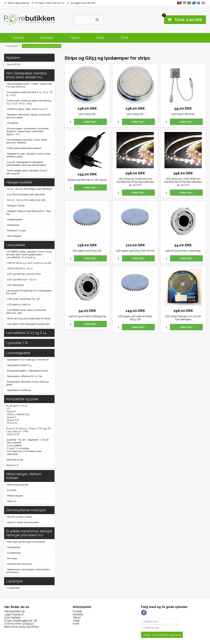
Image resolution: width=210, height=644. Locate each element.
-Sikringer (12, 558)
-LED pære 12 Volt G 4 (18, 304)
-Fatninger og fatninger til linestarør (26, 542)
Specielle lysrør (15, 460)
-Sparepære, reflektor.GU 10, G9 (24, 376)
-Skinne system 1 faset (19, 517)
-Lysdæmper (13, 553)
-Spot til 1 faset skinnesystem (23, 522)
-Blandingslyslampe (17, 485)
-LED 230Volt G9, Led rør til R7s (23, 274)
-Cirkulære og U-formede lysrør (24, 451)
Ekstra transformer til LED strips (87, 180)
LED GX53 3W (87, 114)
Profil (125, 38)
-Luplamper (13, 588)
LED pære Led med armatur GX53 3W (135, 318)
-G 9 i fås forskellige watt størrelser (26, 194)
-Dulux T (11, 417)
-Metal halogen (15, 496)
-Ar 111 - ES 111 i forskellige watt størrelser (29, 189)
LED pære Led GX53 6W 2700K (135, 251)
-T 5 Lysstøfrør (14, 445)
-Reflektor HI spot (16, 231)
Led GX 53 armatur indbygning (87, 316)
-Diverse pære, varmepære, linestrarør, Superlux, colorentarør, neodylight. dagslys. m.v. (28, 131)
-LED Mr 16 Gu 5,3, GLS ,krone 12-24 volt (29, 263)
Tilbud (75, 38)
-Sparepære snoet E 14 (19, 365)
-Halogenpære (14, 219)
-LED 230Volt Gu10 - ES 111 (21, 279)
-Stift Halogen (14, 236)
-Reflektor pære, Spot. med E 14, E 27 (27, 109)
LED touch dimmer (183, 114)
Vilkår (100, 38)
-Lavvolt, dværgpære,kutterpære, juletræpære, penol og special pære (26, 164)
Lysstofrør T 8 (17, 343)
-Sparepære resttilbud (19, 390)
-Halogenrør (13, 225)
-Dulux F (11, 411)
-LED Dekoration (15, 285)
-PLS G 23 (12, 423)
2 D (8, 409)
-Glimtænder (13, 547)
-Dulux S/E (13, 434)
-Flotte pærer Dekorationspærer (24, 148)
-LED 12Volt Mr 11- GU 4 (19, 268)
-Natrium (11, 501)
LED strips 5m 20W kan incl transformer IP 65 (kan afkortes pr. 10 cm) (135, 182)
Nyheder (47, 38)
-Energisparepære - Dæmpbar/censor (27, 371)
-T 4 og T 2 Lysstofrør (18, 448)
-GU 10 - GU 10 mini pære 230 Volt (26, 200)
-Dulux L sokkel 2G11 (18, 414)
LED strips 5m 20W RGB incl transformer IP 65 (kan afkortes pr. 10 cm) (183, 182)
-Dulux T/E (12, 420)
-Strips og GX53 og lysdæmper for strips (28, 318)
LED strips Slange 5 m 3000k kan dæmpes (183, 318)
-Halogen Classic (15, 206)
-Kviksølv (11, 490)
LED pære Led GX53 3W (87, 251)
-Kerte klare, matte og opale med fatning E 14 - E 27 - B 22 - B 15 (29, 102)
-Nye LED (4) (13, 64)
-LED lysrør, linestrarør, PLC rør (23, 299)
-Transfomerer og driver (19, 564)
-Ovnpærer (12, 123)
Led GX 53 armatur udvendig (183, 251)
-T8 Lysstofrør (14, 443)
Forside (18, 38)
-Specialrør (12, 454)
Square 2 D (12, 465)
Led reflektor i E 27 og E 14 (21, 257)
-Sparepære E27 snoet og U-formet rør (27, 360)
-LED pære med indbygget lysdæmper (28, 324)
